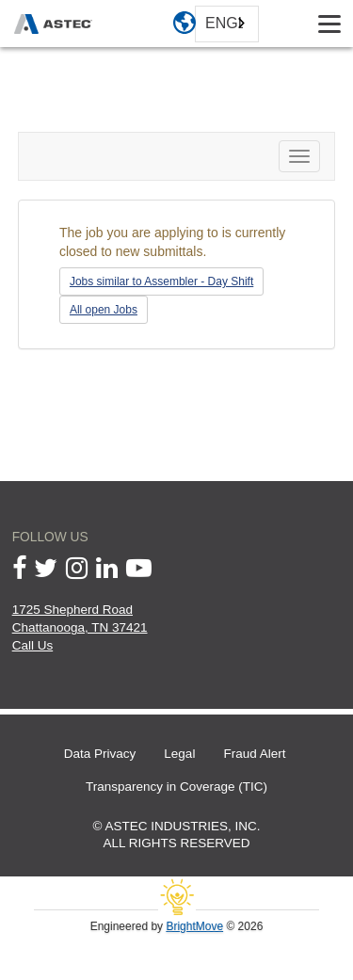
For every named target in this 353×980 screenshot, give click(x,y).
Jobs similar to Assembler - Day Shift (161, 281)
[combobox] (227, 24)
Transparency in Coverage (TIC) (176, 787)
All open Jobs (104, 310)
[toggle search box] (282, 24)
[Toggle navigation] (329, 24)
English (224, 23)
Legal (179, 754)
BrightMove (194, 926)
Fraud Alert (254, 754)
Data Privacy (100, 754)
